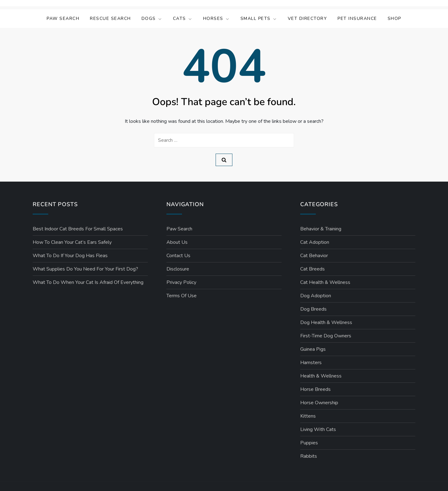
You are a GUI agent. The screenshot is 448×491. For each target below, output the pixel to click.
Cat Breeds (313, 269)
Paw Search (63, 19)
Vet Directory (308, 19)
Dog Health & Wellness (326, 322)
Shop (394, 19)
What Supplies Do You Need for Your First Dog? (85, 269)
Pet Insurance (357, 19)
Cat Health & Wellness (325, 282)
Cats (183, 19)
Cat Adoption (315, 242)
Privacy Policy (181, 282)
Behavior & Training (321, 229)
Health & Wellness (321, 376)
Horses (217, 19)
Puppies (309, 443)
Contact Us (178, 256)
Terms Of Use (182, 296)
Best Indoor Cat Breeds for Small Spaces (78, 229)
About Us (177, 242)
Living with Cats (318, 429)
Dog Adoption (316, 296)
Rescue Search (110, 19)
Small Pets (259, 19)
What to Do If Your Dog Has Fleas (70, 256)
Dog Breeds (313, 309)
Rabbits (309, 456)
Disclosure (178, 269)
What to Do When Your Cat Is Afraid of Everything (88, 282)
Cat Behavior (314, 256)
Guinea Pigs (313, 349)
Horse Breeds (315, 389)
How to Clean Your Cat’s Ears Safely (72, 242)
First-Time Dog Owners (326, 336)
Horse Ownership (319, 403)
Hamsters (311, 363)
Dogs (152, 19)
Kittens (308, 416)
